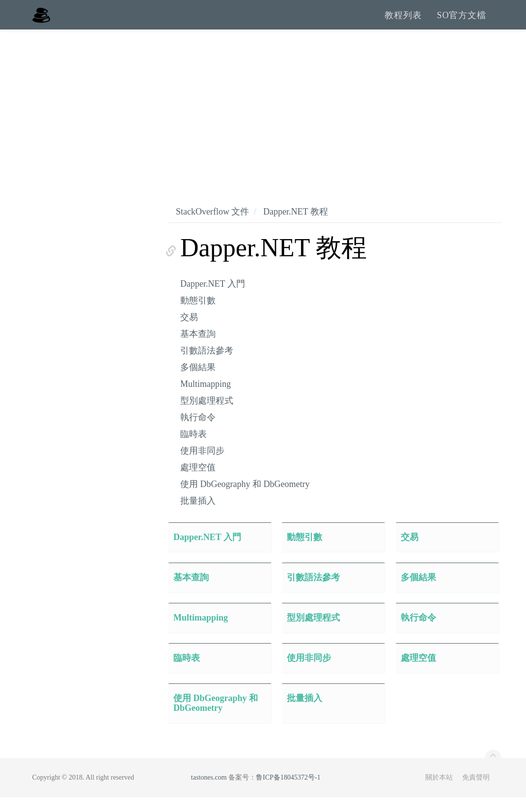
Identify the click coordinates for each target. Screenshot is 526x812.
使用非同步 (202, 465)
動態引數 (198, 315)
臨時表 (194, 449)
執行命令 (198, 432)
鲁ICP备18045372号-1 (288, 792)
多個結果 (198, 382)
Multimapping (206, 399)
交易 (189, 332)
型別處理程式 (207, 415)
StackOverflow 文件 (212, 226)
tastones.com (209, 792)
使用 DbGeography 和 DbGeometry (245, 499)
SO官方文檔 (461, 22)
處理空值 (198, 482)
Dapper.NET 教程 (296, 226)
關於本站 (439, 792)
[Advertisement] (263, 118)
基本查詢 (198, 349)
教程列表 (403, 22)
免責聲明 (476, 792)
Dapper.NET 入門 (213, 298)
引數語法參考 (207, 365)
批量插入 (198, 515)
